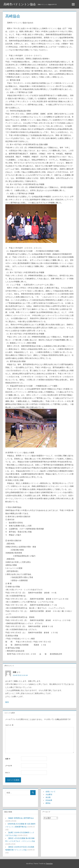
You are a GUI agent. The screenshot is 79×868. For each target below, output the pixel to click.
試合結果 (49, 800)
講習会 (48, 803)
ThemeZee (49, 864)
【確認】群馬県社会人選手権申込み (21, 818)
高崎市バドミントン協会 (20, 4)
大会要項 (49, 794)
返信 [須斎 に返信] (7, 702)
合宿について (51, 792)
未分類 (48, 797)
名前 (8, 759)
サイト (8, 773)
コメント (9, 725)
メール (9, 766)
